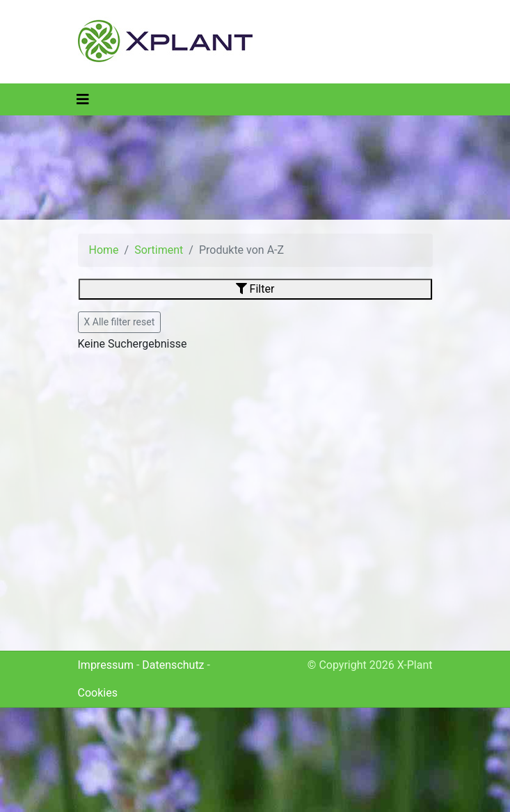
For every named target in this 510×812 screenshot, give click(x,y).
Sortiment (159, 250)
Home (104, 250)
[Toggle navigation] (83, 99)
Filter (255, 289)
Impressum (106, 665)
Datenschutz (173, 665)
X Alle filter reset (120, 322)
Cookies (98, 693)
